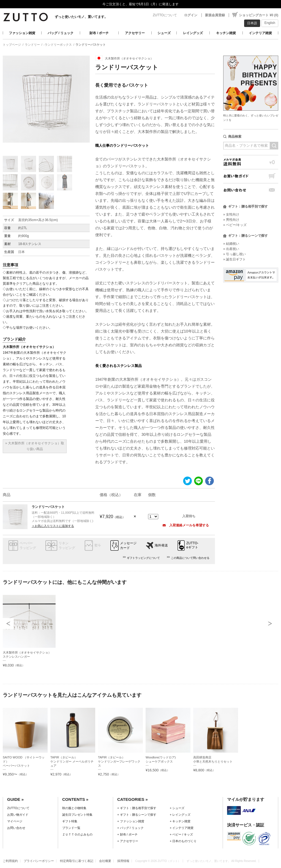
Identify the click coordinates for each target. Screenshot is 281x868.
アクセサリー (135, 33)
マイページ (15, 821)
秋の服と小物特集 (74, 808)
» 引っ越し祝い (234, 254)
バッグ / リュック (61, 33)
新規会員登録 (215, 15)
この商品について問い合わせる (190, 558)
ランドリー (32, 45)
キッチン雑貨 (226, 33)
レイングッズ (193, 33)
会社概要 (105, 861)
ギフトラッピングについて (143, 558)
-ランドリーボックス (58, 45)
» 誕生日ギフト (234, 259)
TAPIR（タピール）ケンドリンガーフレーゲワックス (119, 761)
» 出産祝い (231, 249)
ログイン (191, 15)
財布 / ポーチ (99, 33)
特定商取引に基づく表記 (77, 861)
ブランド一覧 (71, 828)
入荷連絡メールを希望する (186, 525)
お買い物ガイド (251, 176)
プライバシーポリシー (39, 861)
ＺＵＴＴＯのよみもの (77, 834)
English (270, 23)
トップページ (12, 45)
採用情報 (123, 861)
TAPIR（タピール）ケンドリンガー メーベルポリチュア (72, 761)
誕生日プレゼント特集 (77, 815)
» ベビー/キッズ (235, 225)
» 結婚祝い (231, 244)
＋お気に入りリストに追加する (53, 526)
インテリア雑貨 (260, 33)
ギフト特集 (70, 821)
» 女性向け (231, 214)
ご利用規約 (10, 861)
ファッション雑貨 (22, 33)
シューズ (164, 33)
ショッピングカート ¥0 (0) (259, 15)
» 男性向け (231, 220)
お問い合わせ (251, 190)
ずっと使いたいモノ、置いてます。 (81, 17)
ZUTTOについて (165, 15)
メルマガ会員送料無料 (251, 162)
